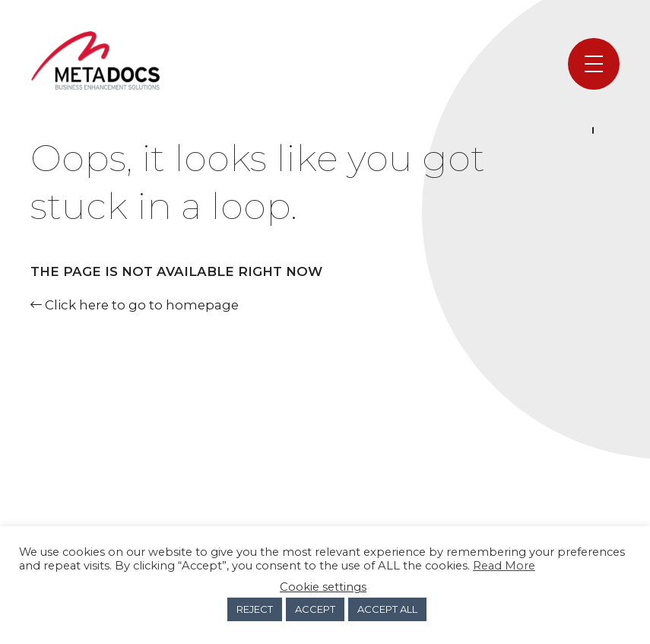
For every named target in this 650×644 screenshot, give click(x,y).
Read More (504, 566)
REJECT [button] (255, 609)
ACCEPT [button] (315, 609)
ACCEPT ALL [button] (387, 609)
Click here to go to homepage (135, 305)
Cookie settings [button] (323, 587)
